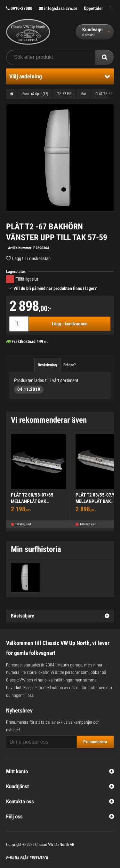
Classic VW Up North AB (55, 844)
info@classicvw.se (58, 8)
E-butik (13, 858)
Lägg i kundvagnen (70, 324)
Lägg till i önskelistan (31, 259)
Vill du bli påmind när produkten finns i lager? (55, 288)
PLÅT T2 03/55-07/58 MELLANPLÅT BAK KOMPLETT (97, 501)
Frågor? (70, 365)
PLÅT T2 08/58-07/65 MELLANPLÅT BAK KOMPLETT (32, 501)
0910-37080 (19, 8)
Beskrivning (47, 365)
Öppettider (93, 8)
